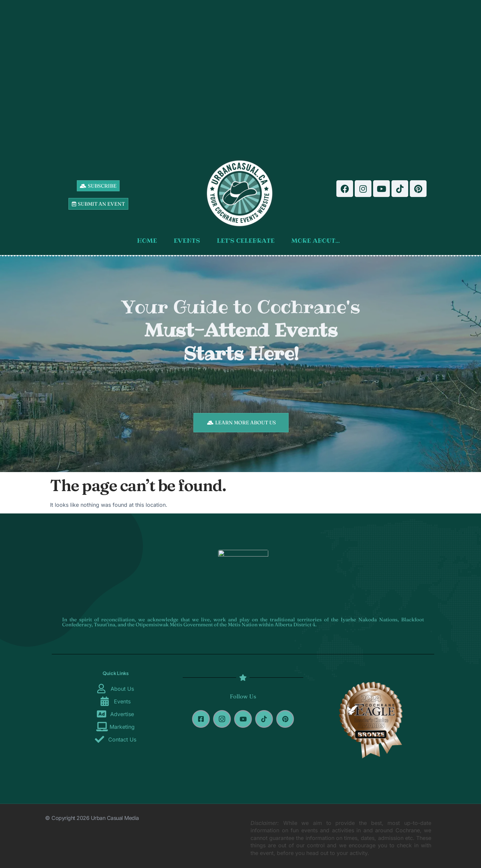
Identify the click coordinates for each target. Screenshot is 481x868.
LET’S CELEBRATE (247, 241)
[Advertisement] (241, 77)
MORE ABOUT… (317, 241)
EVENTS (189, 241)
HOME (149, 241)
